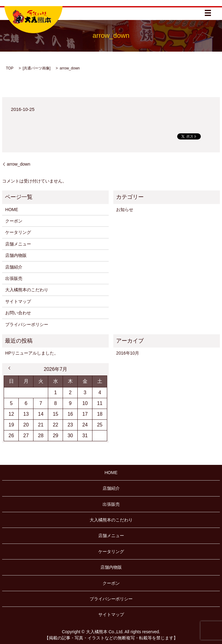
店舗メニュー (18, 244)
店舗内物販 (16, 255)
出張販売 (14, 278)
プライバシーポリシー (27, 324)
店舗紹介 (14, 267)
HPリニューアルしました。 (32, 353)
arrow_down (18, 164)
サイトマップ (18, 301)
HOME (12, 210)
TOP (10, 68)
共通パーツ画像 (37, 68)
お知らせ (125, 210)
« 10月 (10, 368)
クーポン (14, 221)
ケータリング (18, 232)
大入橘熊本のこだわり (27, 290)
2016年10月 (128, 353)
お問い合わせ (18, 313)
